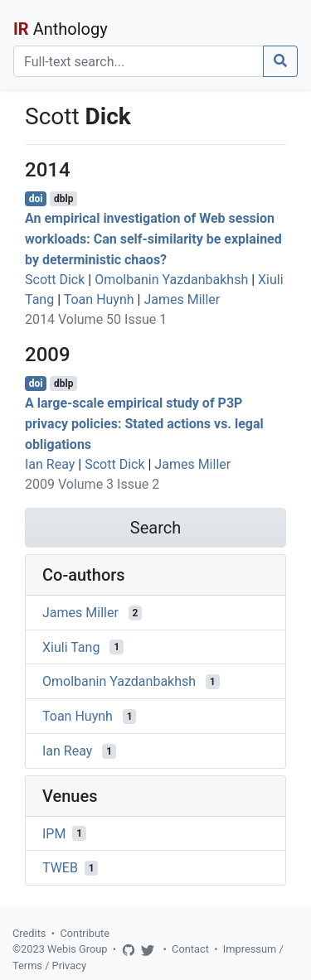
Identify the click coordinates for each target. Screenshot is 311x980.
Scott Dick (55, 280)
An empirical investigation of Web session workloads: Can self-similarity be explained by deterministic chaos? (153, 239)
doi (36, 199)
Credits (29, 933)
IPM (54, 833)
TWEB (60, 868)
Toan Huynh (99, 299)
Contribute (85, 933)
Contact (190, 949)
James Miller (182, 299)
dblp (63, 199)
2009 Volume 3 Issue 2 (92, 484)
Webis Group (78, 949)
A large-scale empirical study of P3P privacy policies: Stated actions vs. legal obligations (144, 424)
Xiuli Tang (71, 647)
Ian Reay (50, 464)
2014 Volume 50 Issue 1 (96, 319)
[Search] (138, 61)
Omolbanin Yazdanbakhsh (171, 280)
